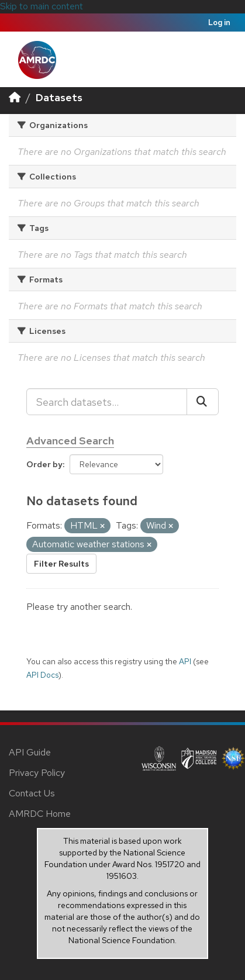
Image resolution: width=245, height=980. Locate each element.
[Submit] (203, 402)
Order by (44, 464)
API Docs (42, 675)
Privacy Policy (37, 773)
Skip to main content (42, 6)
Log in (219, 23)
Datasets (59, 97)
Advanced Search (70, 441)
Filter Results (61, 564)
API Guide (30, 752)
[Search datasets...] (107, 402)
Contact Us (32, 793)
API (185, 661)
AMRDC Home (40, 814)
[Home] (15, 97)
